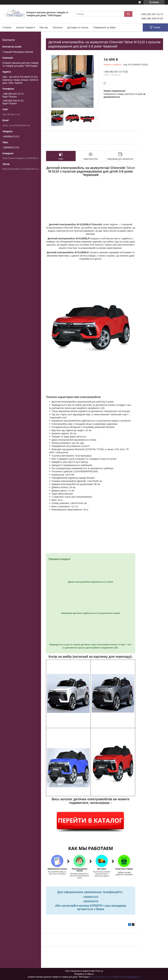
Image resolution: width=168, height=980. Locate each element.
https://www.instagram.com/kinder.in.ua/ (23, 158)
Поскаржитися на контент (103, 977)
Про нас (44, 27)
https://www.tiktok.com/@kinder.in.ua (21, 169)
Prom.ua (99, 971)
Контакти (58, 27)
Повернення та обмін (104, 27)
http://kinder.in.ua (11, 114)
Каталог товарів (24, 27)
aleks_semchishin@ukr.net (16, 125)
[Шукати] (128, 14)
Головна (7, 27)
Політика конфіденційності (128, 977)
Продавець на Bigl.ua (84, 974)
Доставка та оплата (78, 27)
